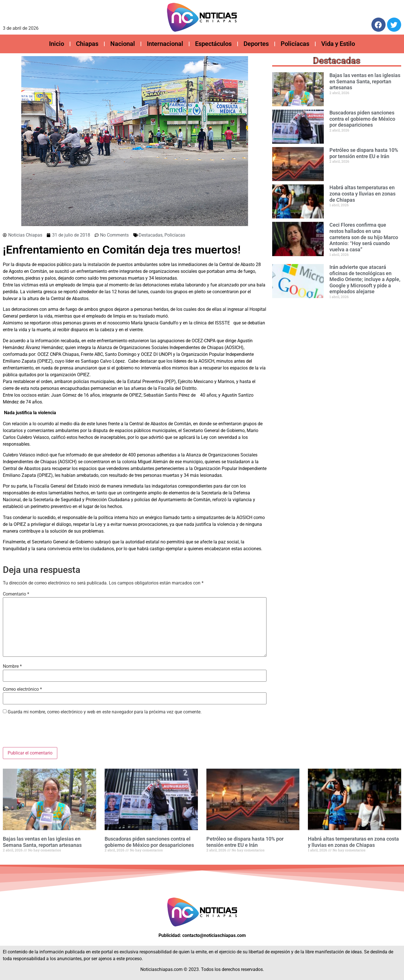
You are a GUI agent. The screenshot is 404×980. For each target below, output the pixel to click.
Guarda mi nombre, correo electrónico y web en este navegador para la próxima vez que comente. (105, 712)
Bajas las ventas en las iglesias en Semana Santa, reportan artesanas (365, 81)
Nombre (12, 666)
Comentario (16, 594)
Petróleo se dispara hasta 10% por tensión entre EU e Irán (364, 153)
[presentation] (46, 733)
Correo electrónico (22, 689)
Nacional (123, 44)
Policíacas (295, 44)
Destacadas (151, 235)
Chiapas (87, 44)
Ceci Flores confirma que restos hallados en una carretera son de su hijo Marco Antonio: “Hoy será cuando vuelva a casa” (364, 237)
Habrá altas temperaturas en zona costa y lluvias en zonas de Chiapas (362, 194)
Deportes (256, 44)
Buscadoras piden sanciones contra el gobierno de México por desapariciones (362, 119)
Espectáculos (213, 44)
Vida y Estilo (338, 44)
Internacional (165, 44)
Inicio (57, 44)
